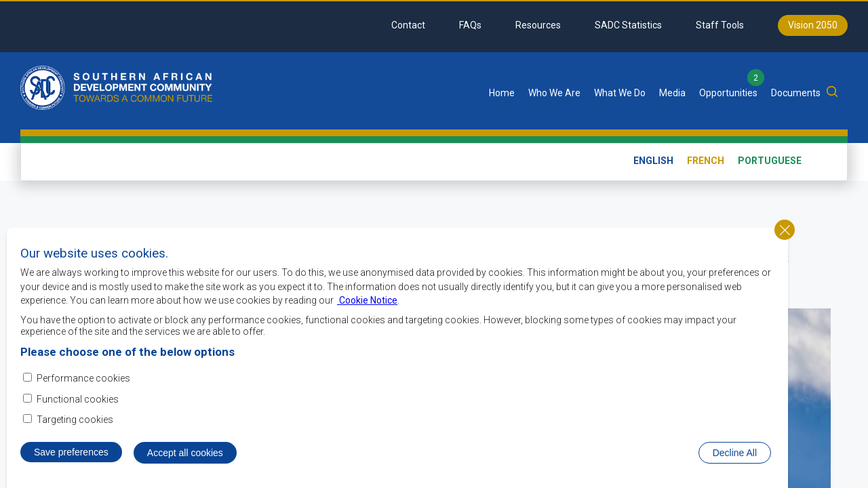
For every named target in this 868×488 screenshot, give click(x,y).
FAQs (470, 25)
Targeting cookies (75, 420)
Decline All (735, 453)
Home (502, 93)
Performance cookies (83, 379)
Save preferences (71, 452)
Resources (538, 25)
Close (785, 230)
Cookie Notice (367, 301)
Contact (408, 25)
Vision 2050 (813, 25)
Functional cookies (78, 399)
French (706, 161)
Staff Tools (720, 25)
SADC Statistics (628, 25)
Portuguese (770, 161)
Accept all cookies (185, 453)
